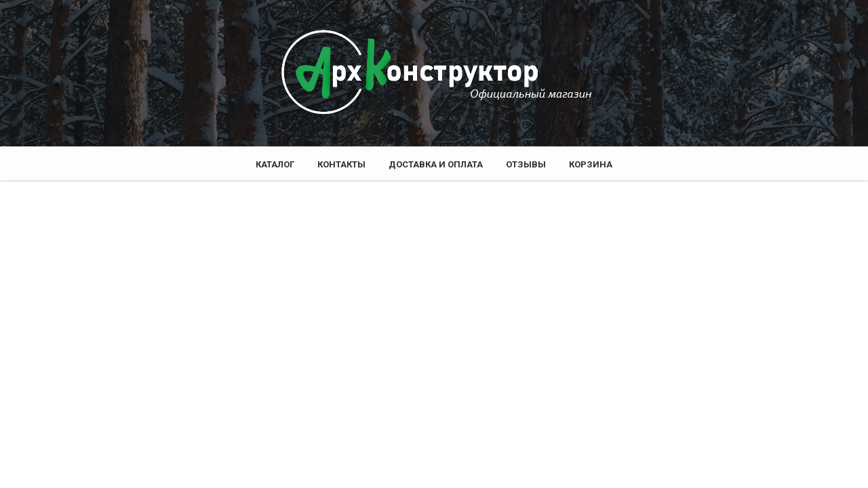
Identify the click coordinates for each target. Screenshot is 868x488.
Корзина (591, 164)
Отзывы (526, 164)
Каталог (275, 164)
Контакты (341, 164)
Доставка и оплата (436, 164)
